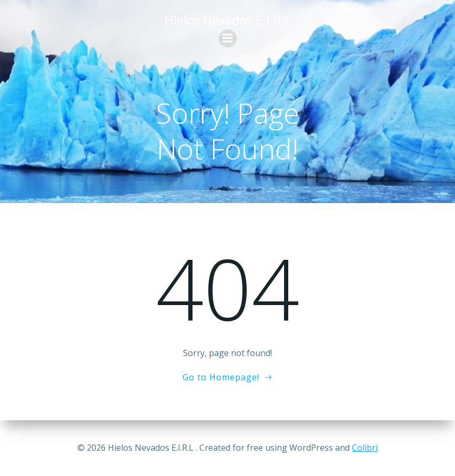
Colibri (365, 448)
